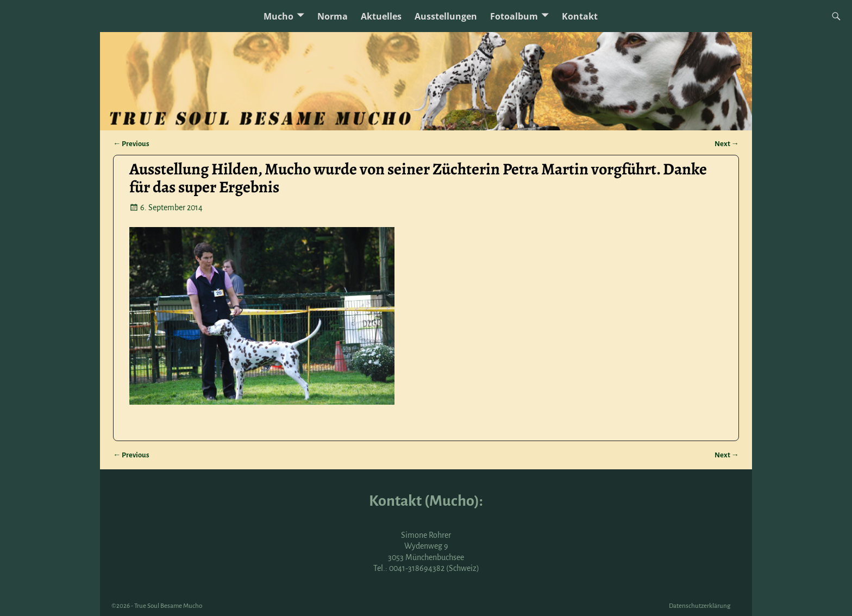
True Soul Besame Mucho (168, 606)
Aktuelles (381, 16)
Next (727, 144)
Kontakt (580, 16)
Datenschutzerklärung (700, 606)
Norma (333, 16)
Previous (131, 144)
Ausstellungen (446, 16)
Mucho (278, 16)
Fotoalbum (514, 16)
